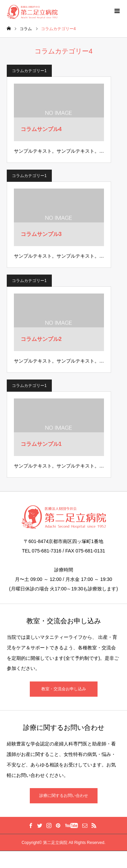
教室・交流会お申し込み (64, 689)
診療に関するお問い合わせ (64, 796)
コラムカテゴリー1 (29, 71)
